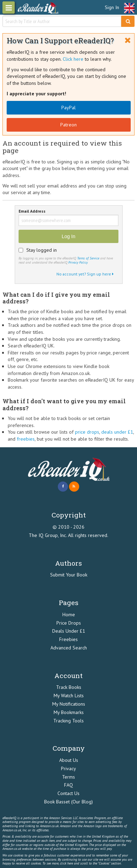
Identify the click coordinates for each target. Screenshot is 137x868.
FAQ (68, 785)
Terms (68, 777)
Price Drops (69, 623)
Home (69, 615)
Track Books (69, 687)
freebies (26, 439)
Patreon (68, 125)
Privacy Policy (78, 262)
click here (66, 863)
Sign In (112, 7)
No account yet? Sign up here (85, 274)
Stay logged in (42, 250)
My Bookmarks (69, 712)
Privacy (68, 768)
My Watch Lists (69, 696)
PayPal (68, 108)
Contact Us (68, 793)
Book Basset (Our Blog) (68, 802)
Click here (73, 59)
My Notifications (69, 704)
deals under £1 (117, 432)
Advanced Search (69, 648)
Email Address (32, 211)
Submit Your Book (69, 575)
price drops (87, 432)
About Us (69, 760)
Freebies (68, 639)
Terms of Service (88, 258)
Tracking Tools (68, 721)
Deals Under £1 (69, 631)
